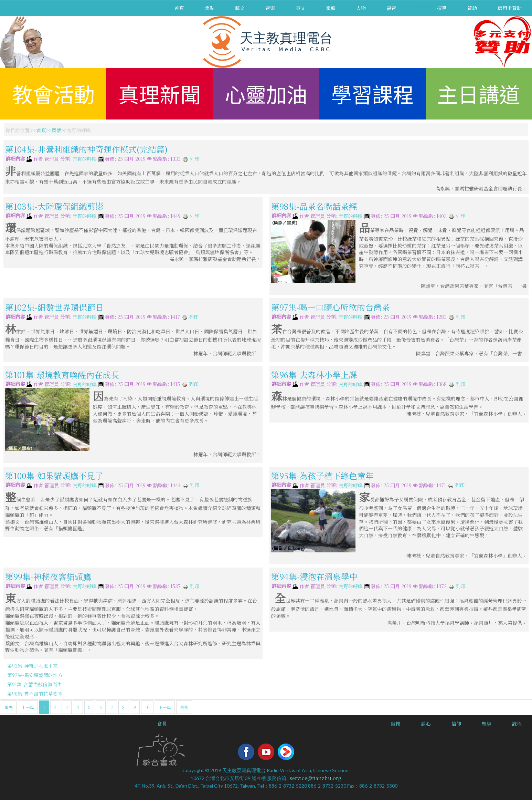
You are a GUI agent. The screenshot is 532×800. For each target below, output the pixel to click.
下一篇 (165, 707)
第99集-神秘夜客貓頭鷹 (48, 576)
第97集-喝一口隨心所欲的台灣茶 (331, 307)
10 (147, 707)
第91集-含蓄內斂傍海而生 (35, 684)
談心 (426, 724)
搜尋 (442, 8)
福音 (391, 8)
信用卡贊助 (510, 8)
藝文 (240, 8)
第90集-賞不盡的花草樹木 (35, 694)
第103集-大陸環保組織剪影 (54, 206)
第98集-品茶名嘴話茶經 (314, 206)
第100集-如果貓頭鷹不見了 (54, 475)
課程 (517, 724)
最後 (184, 707)
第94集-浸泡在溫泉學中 (314, 576)
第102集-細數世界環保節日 (54, 307)
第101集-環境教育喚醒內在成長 (62, 374)
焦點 (210, 8)
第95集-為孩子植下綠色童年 (322, 475)
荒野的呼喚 (85, 159)
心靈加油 (266, 93)
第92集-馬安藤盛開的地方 (35, 675)
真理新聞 (160, 93)
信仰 (456, 724)
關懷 (56, 130)
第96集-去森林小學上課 (314, 374)
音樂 (270, 8)
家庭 (331, 8)
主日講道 (479, 93)
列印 (191, 159)
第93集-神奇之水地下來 (33, 666)
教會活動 (53, 93)
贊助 (472, 8)
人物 (361, 8)
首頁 (179, 8)
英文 (300, 8)
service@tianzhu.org (316, 778)
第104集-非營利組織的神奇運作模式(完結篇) (86, 149)
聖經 (487, 724)
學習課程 (372, 93)
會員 (162, 724)
